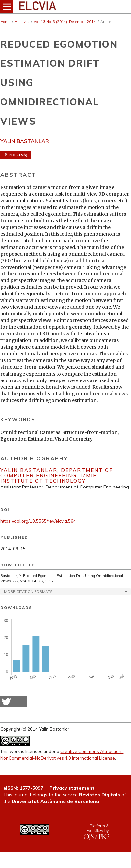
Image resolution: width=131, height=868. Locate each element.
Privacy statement (72, 788)
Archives (22, 22)
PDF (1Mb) (17, 155)
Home (5, 22)
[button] (14, 702)
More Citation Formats (28, 592)
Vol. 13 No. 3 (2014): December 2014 (65, 22)
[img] (65, 7)
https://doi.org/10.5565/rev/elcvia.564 (38, 521)
